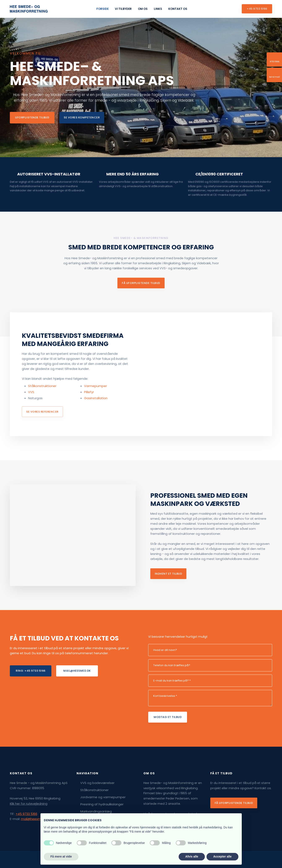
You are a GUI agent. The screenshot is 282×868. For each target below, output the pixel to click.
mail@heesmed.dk (35, 819)
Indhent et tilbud (168, 574)
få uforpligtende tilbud (141, 283)
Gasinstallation (96, 398)
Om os (143, 9)
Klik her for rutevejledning (29, 804)
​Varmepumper (96, 386)
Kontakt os (178, 9)
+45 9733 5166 (27, 814)
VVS (31, 392)
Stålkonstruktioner (42, 386)
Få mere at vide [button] (61, 856)
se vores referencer (42, 412)
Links (158, 9)
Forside (103, 9)
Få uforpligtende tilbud (234, 803)
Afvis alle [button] (192, 856)
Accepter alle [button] (222, 856)
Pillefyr (89, 392)
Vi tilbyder (123, 9)
